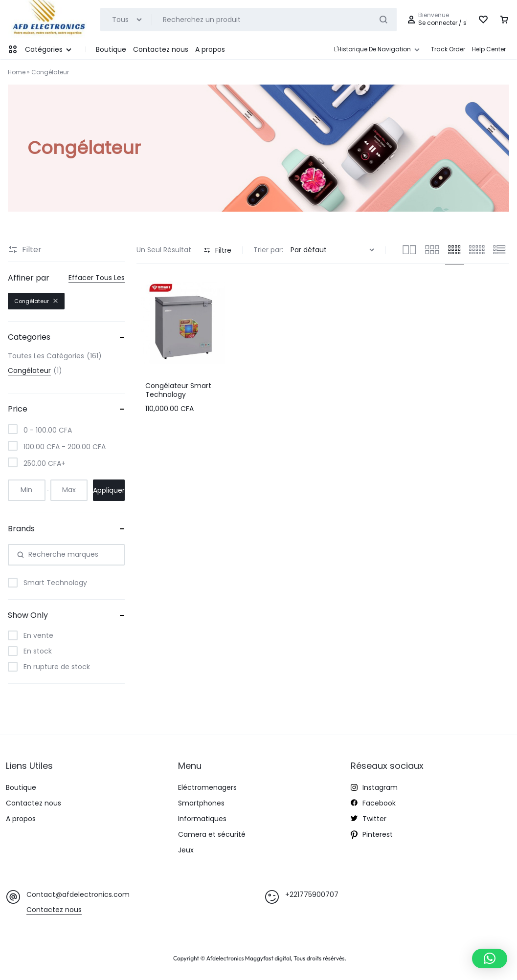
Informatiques (202, 819)
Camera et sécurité (212, 835)
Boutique (111, 49)
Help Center (489, 49)
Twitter (369, 819)
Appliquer (109, 490)
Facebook (373, 804)
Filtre (217, 250)
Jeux (186, 850)
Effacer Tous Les (97, 278)
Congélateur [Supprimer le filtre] (36, 301)
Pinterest (372, 836)
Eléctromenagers (207, 788)
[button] (490, 958)
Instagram (374, 788)
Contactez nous (161, 49)
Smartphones (201, 803)
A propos (210, 49)
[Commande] (334, 250)
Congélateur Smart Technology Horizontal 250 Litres (179, 394)
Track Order (448, 49)
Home (17, 72)
